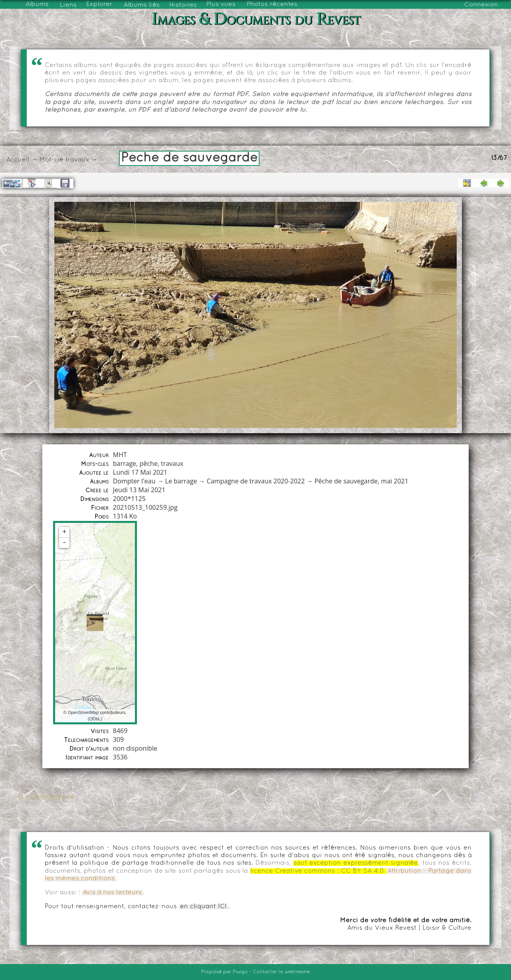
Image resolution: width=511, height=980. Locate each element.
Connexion (481, 5)
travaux (77, 160)
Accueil (18, 160)
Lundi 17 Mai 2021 (140, 472)
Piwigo (240, 972)
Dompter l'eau (134, 481)
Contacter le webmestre (281, 972)
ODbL (95, 719)
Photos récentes (272, 4)
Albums (37, 4)
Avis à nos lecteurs (112, 893)
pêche (148, 463)
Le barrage (181, 481)
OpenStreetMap (83, 712)
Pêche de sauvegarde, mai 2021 (361, 481)
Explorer (99, 4)
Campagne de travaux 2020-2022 (256, 481)
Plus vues (221, 4)
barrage (125, 463)
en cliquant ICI (203, 907)
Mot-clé (51, 160)
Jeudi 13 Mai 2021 (139, 490)
